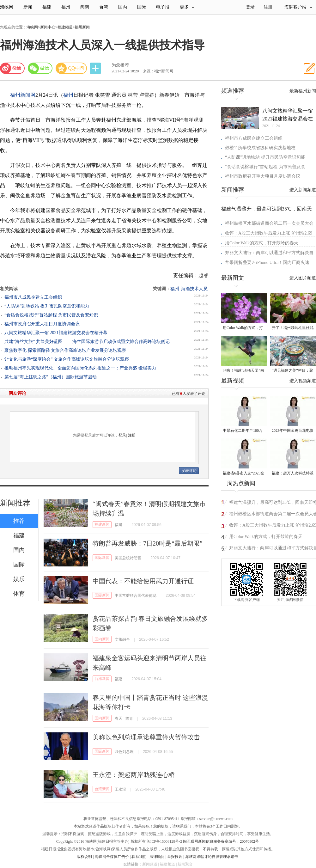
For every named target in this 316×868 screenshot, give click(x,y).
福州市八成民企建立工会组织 (33, 297)
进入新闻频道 (303, 190)
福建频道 (65, 27)
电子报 (163, 7)
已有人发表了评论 (189, 394)
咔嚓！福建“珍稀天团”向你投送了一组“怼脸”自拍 (243, 371)
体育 (19, 594)
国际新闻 (102, 558)
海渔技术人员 (194, 289)
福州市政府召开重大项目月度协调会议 (42, 324)
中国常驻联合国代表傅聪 (136, 596)
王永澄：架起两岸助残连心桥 (134, 775)
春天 (118, 718)
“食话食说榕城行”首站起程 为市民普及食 (265, 167)
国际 (142, 7)
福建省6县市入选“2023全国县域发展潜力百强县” (243, 474)
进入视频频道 (303, 381)
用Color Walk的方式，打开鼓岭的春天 (262, 243)
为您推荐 (120, 65)
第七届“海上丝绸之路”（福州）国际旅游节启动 (51, 377)
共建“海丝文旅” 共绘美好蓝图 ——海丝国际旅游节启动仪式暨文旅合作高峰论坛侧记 (87, 342)
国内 (123, 7)
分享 (96, 68)
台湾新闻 (102, 679)
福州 (66, 7)
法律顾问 (157, 857)
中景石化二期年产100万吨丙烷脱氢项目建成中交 (244, 431)
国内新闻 (102, 639)
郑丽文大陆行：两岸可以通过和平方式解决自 (269, 253)
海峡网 (7, 7)
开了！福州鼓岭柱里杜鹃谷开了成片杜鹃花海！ (293, 328)
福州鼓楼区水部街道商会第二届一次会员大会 (269, 223)
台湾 (104, 7)
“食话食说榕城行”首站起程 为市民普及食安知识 (51, 315)
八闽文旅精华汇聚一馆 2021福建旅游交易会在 (288, 115)
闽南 (85, 7)
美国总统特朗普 (128, 558)
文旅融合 (122, 639)
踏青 (129, 718)
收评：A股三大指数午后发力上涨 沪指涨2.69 (269, 233)
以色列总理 (124, 752)
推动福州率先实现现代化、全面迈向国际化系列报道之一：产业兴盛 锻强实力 (80, 368)
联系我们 (139, 857)
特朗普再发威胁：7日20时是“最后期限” (148, 543)
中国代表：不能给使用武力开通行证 (143, 581)
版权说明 (84, 857)
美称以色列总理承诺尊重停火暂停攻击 (146, 737)
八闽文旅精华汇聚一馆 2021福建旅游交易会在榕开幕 (56, 333)
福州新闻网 (23, 95)
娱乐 (19, 579)
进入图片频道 (303, 278)
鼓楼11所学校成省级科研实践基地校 (260, 148)
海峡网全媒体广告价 (112, 857)
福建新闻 (102, 524)
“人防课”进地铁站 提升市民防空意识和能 (265, 157)
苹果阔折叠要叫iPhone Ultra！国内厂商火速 (267, 263)
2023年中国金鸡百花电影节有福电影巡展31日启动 (293, 431)
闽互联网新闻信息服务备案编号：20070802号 (221, 841)
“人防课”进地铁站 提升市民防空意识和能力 (47, 306)
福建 (47, 7)
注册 (268, 7)
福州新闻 (82, 27)
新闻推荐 (15, 503)
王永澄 (120, 789)
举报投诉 (175, 857)
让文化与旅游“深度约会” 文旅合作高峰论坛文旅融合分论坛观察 (67, 359)
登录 (122, 435)
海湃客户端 (298, 7)
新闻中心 (48, 27)
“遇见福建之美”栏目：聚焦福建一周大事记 (292, 371)
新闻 (28, 7)
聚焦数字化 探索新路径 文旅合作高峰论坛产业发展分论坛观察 (65, 350)
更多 (187, 7)
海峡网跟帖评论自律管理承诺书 (212, 857)
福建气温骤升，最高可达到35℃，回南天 (267, 209)
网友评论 (17, 393)
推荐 (19, 521)
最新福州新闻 (303, 91)
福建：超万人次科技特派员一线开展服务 (293, 474)
